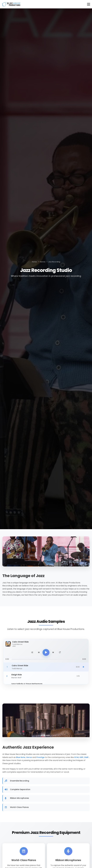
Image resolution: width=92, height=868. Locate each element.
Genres (43, 262)
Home (34, 262)
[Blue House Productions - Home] (11, 4)
